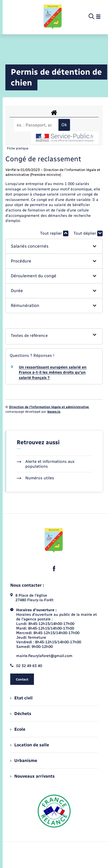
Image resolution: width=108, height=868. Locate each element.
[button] (54, 246)
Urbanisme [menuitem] (24, 761)
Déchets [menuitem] (21, 714)
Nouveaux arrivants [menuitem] (32, 776)
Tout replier (54, 233)
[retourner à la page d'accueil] (53, 17)
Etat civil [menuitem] (21, 698)
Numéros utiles (35, 478)
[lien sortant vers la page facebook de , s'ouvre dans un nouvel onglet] (54, 569)
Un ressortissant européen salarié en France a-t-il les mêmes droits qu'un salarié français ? (53, 373)
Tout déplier (88, 233)
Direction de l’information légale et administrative (49, 407)
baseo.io (54, 412)
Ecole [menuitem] (18, 729)
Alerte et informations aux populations (46, 464)
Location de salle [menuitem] (30, 745)
